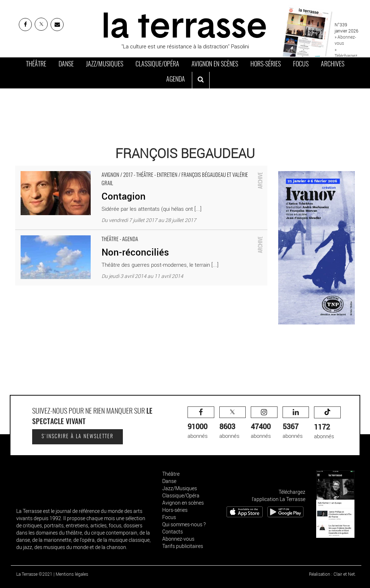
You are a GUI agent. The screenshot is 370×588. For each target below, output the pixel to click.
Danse (66, 65)
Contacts (173, 532)
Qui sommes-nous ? (184, 524)
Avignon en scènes (215, 65)
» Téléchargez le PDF (346, 56)
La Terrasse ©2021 (34, 574)
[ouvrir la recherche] (201, 80)
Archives (333, 65)
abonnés (201, 423)
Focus (301, 65)
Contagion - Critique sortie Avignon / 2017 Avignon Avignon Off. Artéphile (100, 169)
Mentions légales (72, 574)
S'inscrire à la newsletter (78, 437)
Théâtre (36, 65)
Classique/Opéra (157, 65)
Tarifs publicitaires (183, 546)
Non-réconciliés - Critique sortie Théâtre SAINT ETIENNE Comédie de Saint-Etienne (113, 234)
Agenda (176, 80)
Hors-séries (266, 65)
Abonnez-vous (178, 539)
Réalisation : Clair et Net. (332, 574)
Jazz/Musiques (105, 65)
